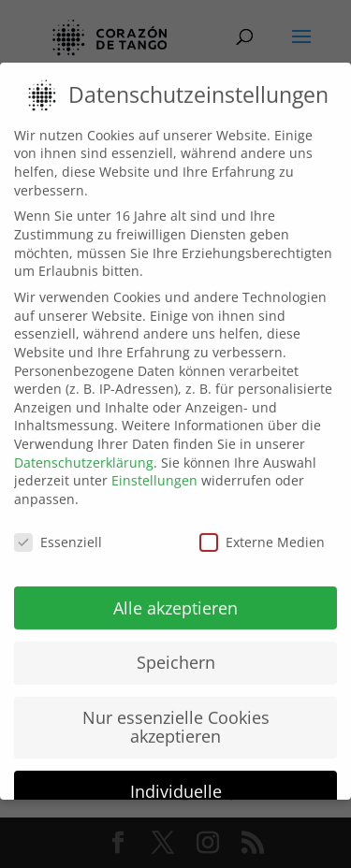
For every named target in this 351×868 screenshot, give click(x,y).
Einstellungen (154, 458)
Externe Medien (262, 520)
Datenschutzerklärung (84, 440)
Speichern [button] (176, 641)
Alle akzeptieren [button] (175, 586)
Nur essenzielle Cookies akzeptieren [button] (176, 705)
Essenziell (58, 520)
